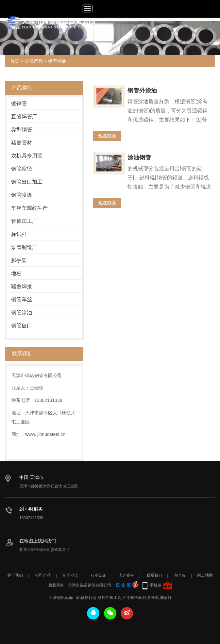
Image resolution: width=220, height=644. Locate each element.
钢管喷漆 (22, 195)
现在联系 (107, 136)
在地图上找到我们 (38, 541)
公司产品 (34, 61)
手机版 (156, 585)
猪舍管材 (22, 143)
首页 (15, 61)
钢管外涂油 (142, 91)
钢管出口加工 (27, 182)
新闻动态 (71, 575)
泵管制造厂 (24, 247)
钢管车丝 (22, 299)
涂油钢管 (139, 157)
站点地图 (205, 575)
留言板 (180, 575)
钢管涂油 (57, 61)
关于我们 (15, 575)
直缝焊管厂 (24, 116)
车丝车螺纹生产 (29, 208)
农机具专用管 (27, 156)
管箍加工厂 (24, 221)
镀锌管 (19, 103)
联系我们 (154, 575)
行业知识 (99, 575)
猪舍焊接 (22, 286)
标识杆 (19, 234)
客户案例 (127, 575)
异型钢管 (22, 130)
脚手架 (19, 260)
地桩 (16, 273)
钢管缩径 (22, 169)
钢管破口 (22, 326)
